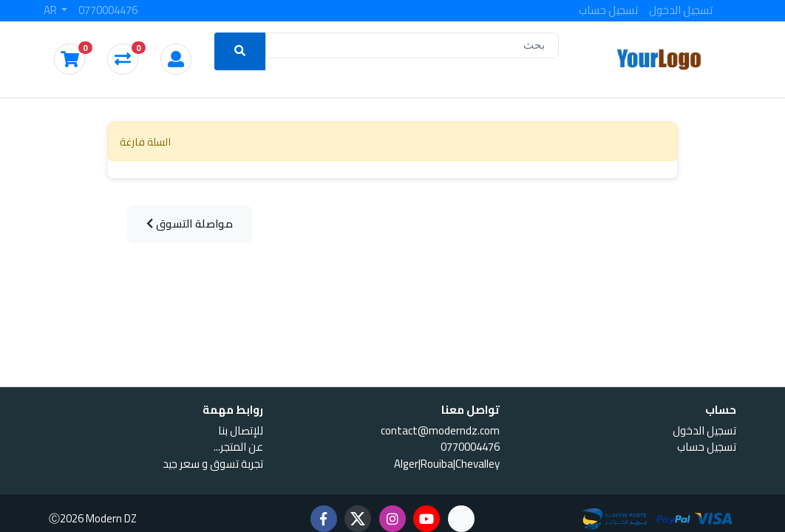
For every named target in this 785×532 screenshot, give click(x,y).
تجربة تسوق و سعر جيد (213, 464)
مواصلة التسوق (191, 224)
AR (51, 10)
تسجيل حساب (608, 10)
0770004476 (108, 10)
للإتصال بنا (241, 430)
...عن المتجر (238, 447)
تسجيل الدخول (681, 10)
